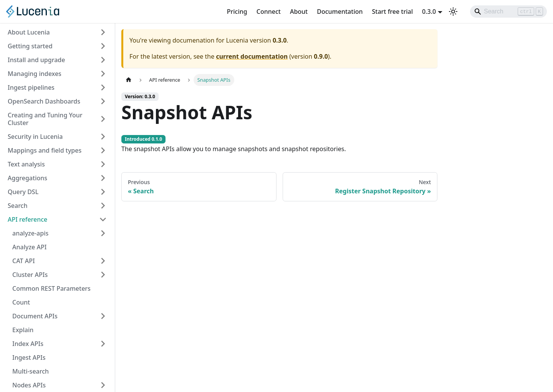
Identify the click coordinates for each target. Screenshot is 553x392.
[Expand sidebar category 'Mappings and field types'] (103, 150)
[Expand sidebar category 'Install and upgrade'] (103, 60)
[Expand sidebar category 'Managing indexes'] (103, 74)
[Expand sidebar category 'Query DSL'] (103, 192)
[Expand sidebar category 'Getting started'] (103, 46)
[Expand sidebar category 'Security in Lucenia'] (103, 137)
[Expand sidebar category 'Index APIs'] (103, 344)
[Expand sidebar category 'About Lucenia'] (103, 32)
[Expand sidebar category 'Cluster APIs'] (103, 275)
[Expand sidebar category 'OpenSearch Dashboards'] (103, 101)
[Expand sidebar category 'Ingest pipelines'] (103, 87)
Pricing (237, 12)
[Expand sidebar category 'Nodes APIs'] (103, 385)
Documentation (340, 12)
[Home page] (129, 80)
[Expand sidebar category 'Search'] (103, 206)
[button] (60, 233)
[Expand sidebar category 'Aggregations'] (103, 178)
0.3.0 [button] (429, 12)
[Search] (508, 12)
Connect (269, 12)
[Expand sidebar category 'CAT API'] (103, 261)
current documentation (252, 56)
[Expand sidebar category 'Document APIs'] (103, 316)
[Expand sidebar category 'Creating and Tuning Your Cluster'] (103, 119)
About (299, 12)
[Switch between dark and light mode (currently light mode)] (453, 12)
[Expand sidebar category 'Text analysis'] (103, 164)
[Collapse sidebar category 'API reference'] (103, 219)
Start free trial (393, 12)
